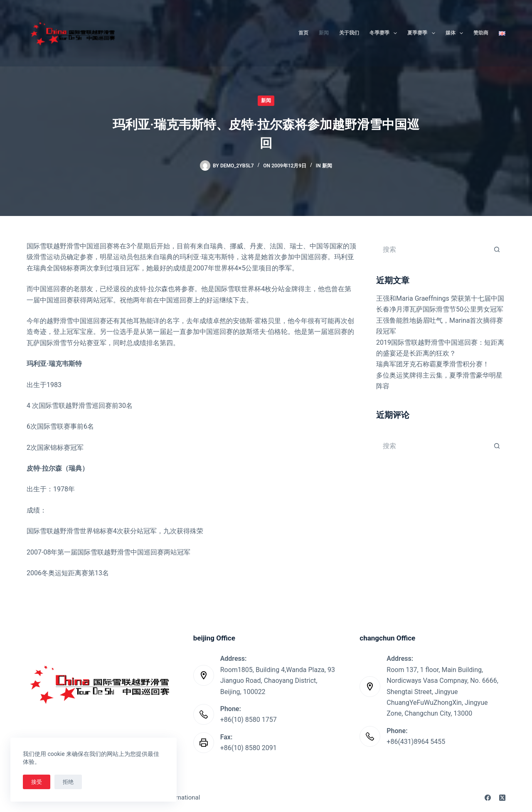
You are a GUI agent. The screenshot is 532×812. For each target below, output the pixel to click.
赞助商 (481, 33)
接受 (37, 782)
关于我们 (349, 33)
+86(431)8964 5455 (416, 742)
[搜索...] (432, 249)
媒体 (456, 33)
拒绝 (68, 782)
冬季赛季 (385, 33)
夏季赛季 (423, 33)
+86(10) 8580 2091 (249, 748)
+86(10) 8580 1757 (249, 720)
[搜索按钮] (497, 249)
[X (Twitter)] (502, 798)
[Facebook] (488, 798)
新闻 (324, 33)
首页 (303, 33)
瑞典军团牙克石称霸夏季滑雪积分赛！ (433, 364)
